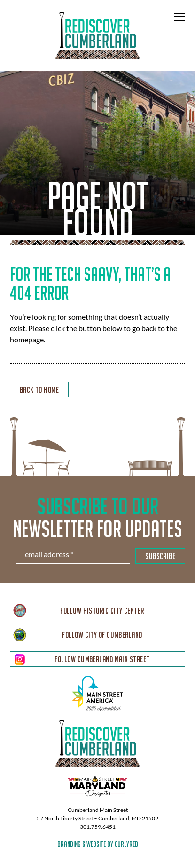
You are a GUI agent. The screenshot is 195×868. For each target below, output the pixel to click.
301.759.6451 (98, 827)
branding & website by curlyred (98, 844)
